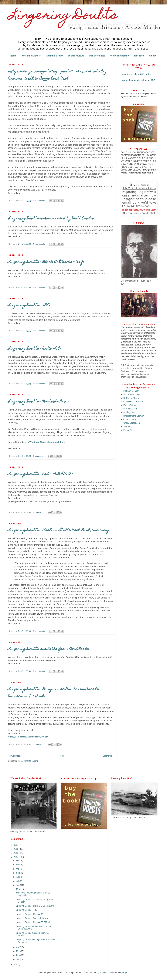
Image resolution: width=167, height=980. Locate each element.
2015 (16, 853)
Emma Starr (129, 430)
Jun (18, 885)
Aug (18, 877)
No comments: (39, 201)
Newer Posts (15, 756)
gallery (153, 56)
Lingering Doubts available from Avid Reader (50, 649)
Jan (18, 959)
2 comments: (39, 456)
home (13, 56)
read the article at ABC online (137, 74)
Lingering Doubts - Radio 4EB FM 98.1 (41, 474)
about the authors (31, 56)
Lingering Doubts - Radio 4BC (34, 349)
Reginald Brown (54, 56)
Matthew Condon (131, 391)
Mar (18, 951)
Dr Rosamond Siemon (134, 416)
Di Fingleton (129, 412)
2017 (16, 845)
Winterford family (120, 56)
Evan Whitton (130, 405)
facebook (139, 56)
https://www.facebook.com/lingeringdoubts (28, 737)
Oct (18, 869)
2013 (16, 964)
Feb (18, 955)
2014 (16, 857)
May (18, 889)
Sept (19, 873)
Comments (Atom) (29, 761)
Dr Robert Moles (131, 398)
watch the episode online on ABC (139, 80)
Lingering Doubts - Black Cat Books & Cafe (46, 262)
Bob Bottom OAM (132, 395)
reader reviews (76, 56)
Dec (18, 861)
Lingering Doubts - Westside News (39, 402)
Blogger (124, 973)
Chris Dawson (130, 419)
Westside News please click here (47, 442)
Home (62, 756)
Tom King (128, 426)
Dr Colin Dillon (130, 409)
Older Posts (108, 756)
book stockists (97, 56)
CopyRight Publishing (133, 402)
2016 (16, 849)
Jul (18, 881)
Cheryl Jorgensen (132, 423)
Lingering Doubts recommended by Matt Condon (51, 219)
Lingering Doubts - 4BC (29, 305)
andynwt (104, 973)
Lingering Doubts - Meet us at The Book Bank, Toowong (59, 530)
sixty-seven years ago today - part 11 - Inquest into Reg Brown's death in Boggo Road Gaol (57, 75)
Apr (18, 947)
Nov (18, 865)
